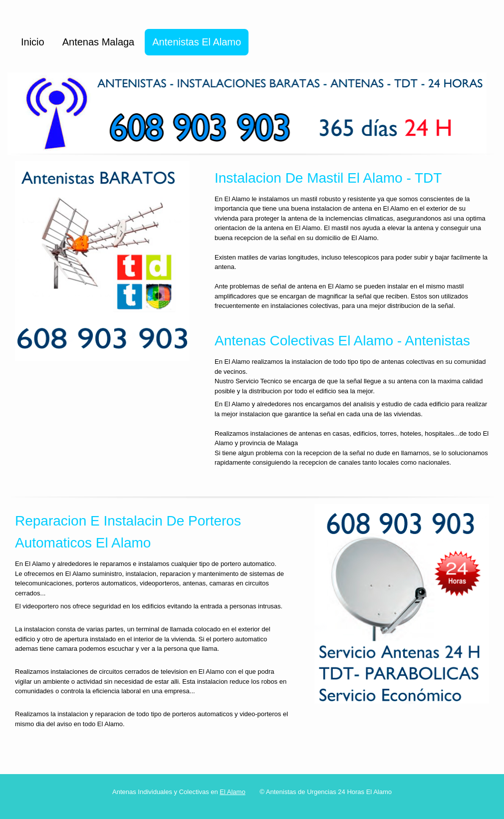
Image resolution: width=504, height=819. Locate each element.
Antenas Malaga (99, 42)
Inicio (33, 42)
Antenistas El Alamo (197, 42)
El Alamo (232, 792)
